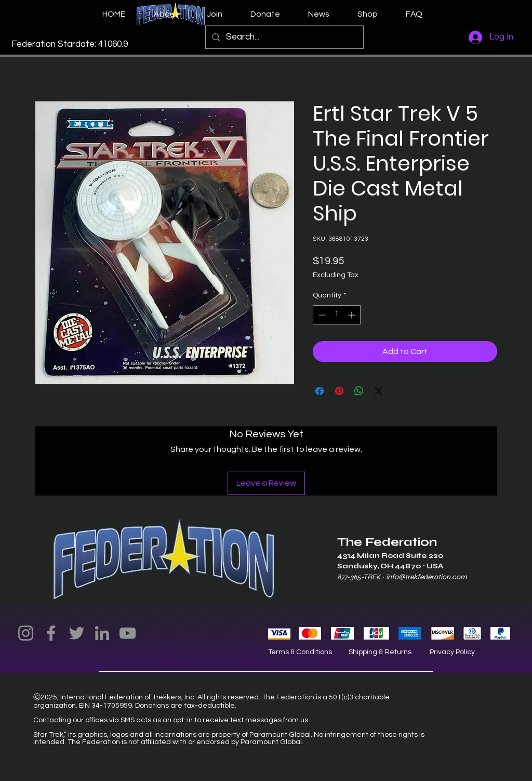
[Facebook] (51, 633)
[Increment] (353, 315)
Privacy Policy (452, 652)
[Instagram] (26, 633)
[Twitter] (77, 633)
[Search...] (284, 37)
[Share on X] (379, 391)
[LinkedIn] (102, 633)
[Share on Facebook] (320, 391)
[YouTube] (128, 633)
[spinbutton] (337, 315)
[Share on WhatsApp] (359, 391)
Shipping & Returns (380, 652)
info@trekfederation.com (426, 577)
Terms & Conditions (300, 652)
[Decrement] (321, 315)
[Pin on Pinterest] (339, 391)
